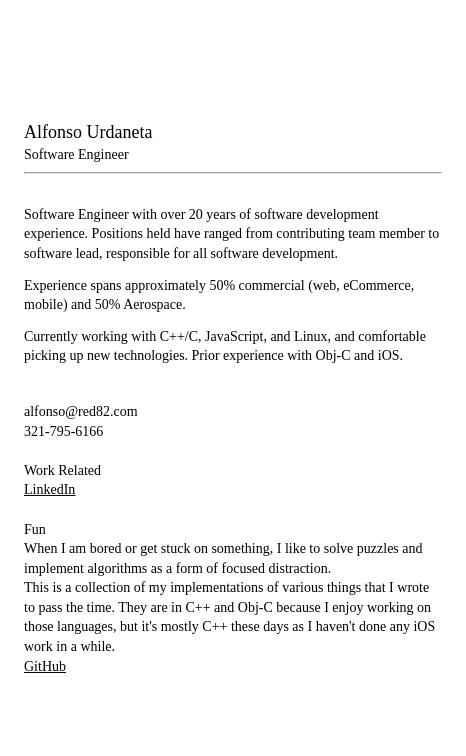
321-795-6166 (63, 431)
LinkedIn (49, 489)
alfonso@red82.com (81, 411)
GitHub (45, 666)
